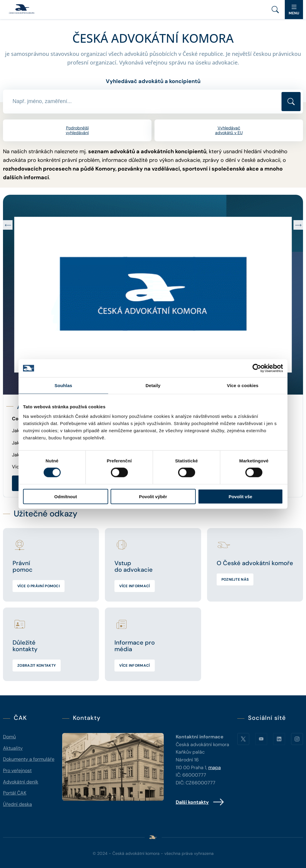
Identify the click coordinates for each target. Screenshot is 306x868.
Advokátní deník (21, 782)
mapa (215, 767)
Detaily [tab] (153, 385)
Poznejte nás (235, 579)
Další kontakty (200, 802)
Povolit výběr (153, 496)
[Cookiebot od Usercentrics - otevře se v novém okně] (257, 368)
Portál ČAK (15, 793)
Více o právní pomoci (39, 586)
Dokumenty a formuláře (29, 759)
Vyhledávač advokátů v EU (229, 130)
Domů (9, 737)
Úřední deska (17, 804)
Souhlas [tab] (63, 385)
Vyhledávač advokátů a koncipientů (153, 81)
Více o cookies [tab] (243, 385)
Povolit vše (240, 496)
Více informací (134, 586)
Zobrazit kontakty (37, 665)
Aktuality (13, 748)
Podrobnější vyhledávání (77, 130)
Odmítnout (66, 496)
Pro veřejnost (17, 770)
